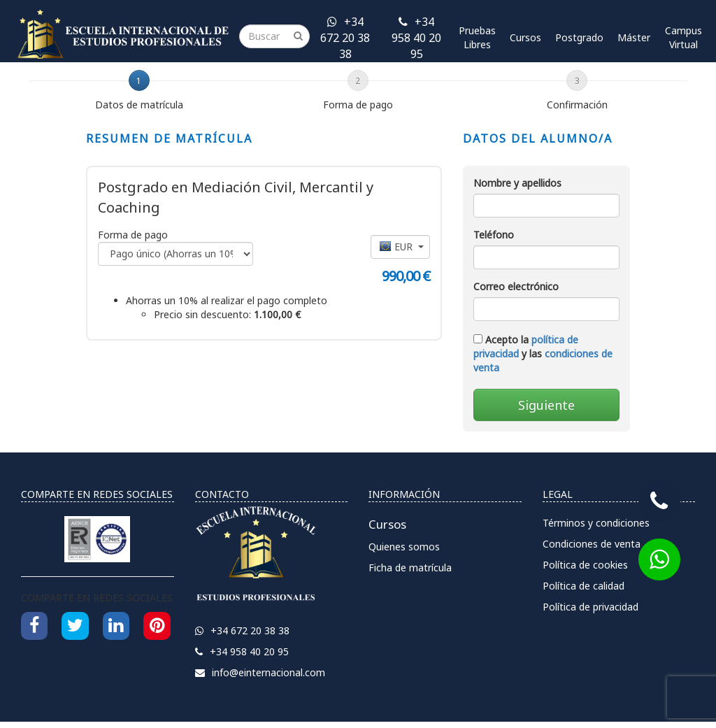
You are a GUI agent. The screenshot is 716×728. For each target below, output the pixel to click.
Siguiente (546, 405)
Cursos (525, 37)
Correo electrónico (516, 286)
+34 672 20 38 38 (345, 38)
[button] (400, 247)
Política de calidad (583, 586)
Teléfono (494, 235)
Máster (634, 37)
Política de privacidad (590, 607)
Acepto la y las (543, 354)
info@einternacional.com (260, 672)
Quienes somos (404, 547)
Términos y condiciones (596, 523)
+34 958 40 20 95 (416, 38)
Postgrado (579, 37)
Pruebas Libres (477, 37)
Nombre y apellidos (517, 183)
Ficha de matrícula (410, 568)
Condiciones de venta (592, 544)
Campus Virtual (683, 37)
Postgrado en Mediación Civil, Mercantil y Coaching (236, 197)
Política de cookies (585, 565)
